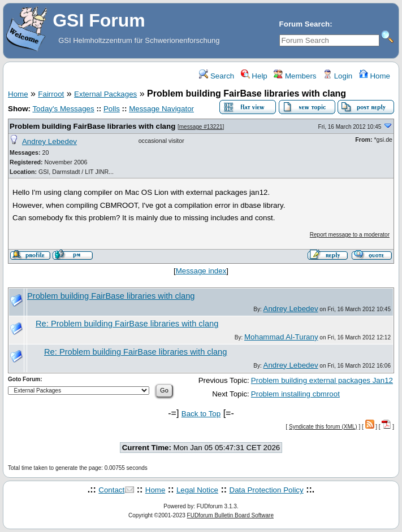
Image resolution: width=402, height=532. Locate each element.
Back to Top (201, 414)
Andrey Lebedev (49, 141)
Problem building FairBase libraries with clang (92, 126)
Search (217, 76)
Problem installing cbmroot (295, 394)
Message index (201, 271)
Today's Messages (63, 109)
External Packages (105, 94)
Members (295, 76)
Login (338, 76)
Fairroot (51, 94)
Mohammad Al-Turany (281, 337)
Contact (111, 490)
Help (254, 76)
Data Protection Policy (267, 490)
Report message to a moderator (350, 235)
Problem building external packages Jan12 (322, 380)
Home (375, 76)
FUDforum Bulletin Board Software (230, 515)
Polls (112, 109)
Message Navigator (161, 109)
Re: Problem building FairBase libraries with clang (127, 324)
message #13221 (201, 127)
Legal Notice (197, 490)
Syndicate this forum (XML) (323, 427)
